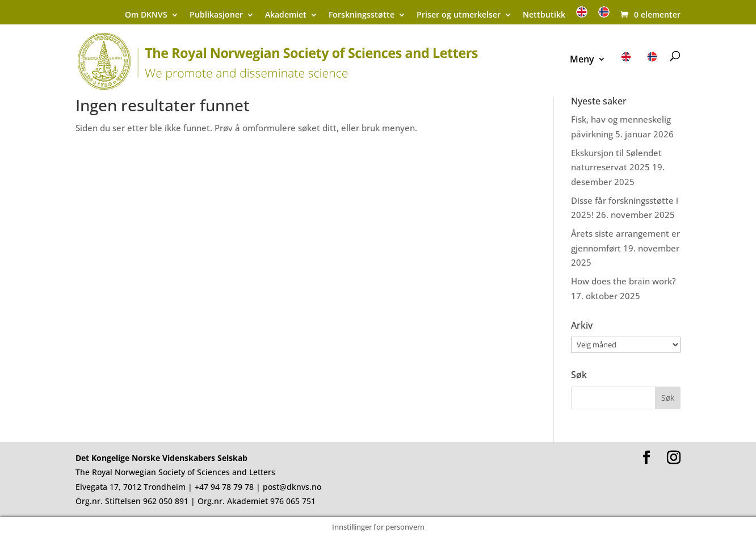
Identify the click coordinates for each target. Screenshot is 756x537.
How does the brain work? (623, 281)
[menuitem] (582, 16)
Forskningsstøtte (362, 15)
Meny (582, 60)
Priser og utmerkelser (459, 15)
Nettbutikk (544, 15)
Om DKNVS (146, 15)
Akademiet (286, 15)
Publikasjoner (216, 15)
